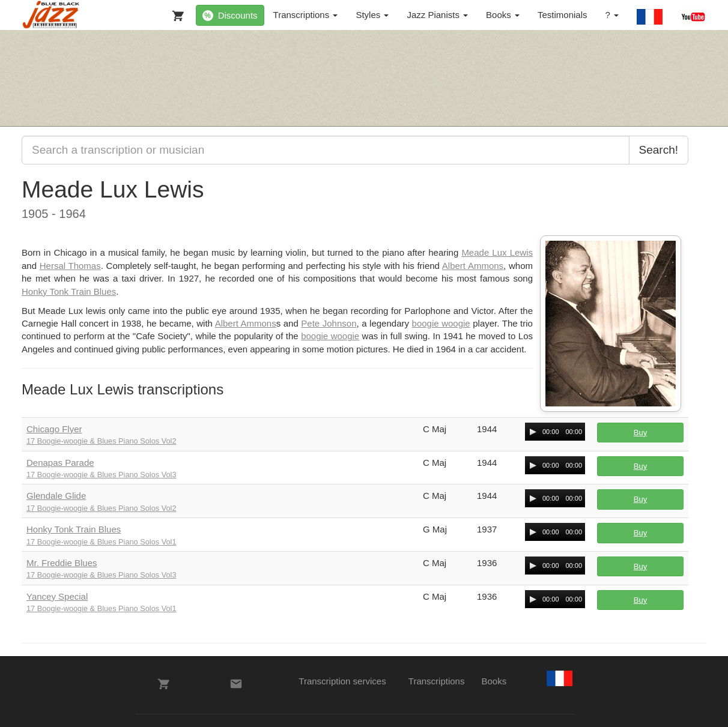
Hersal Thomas (70, 266)
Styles (372, 15)
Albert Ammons (473, 266)
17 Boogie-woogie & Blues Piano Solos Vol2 (102, 441)
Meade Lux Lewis (497, 252)
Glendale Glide (56, 496)
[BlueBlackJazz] (51, 15)
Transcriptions (306, 15)
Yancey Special (57, 596)
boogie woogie (441, 323)
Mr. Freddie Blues (62, 563)
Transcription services (342, 681)
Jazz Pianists (437, 15)
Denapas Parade (60, 463)
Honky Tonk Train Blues (69, 291)
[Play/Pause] (533, 432)
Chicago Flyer (54, 429)
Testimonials (563, 15)
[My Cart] (175, 13)
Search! (659, 150)
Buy (640, 433)
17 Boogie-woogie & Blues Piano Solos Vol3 (102, 475)
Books (503, 15)
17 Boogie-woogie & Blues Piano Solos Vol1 (102, 542)
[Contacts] (236, 684)
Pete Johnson (329, 323)
